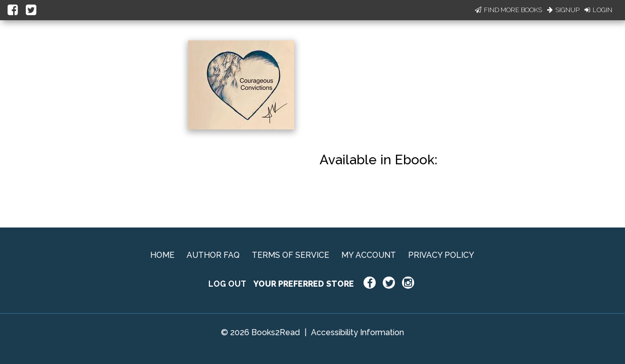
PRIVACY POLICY (441, 255)
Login (598, 10)
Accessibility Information (358, 332)
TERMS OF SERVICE (291, 255)
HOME (162, 255)
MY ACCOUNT (369, 255)
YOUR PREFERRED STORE (304, 284)
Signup (563, 10)
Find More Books (508, 10)
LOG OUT (227, 284)
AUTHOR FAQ (213, 255)
